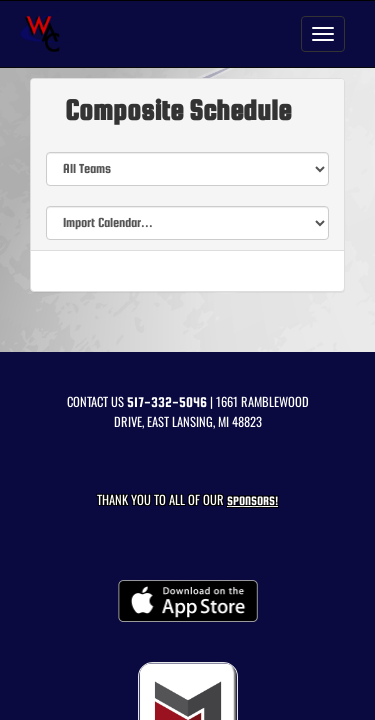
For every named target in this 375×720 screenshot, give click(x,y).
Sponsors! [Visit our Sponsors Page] (252, 500)
